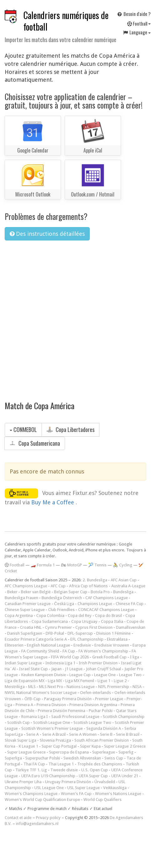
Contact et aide (18, 818)
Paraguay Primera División (68, 699)
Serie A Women (83, 734)
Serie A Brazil (54, 734)
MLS (32, 687)
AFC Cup (58, 586)
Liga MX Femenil (80, 681)
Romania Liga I (35, 717)
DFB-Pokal (55, 633)
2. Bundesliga (95, 580)
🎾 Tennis (97, 565)
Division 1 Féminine (113, 633)
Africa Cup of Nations (88, 586)
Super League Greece (26, 752)
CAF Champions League (107, 598)
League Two (130, 675)
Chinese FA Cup (130, 604)
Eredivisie (82, 645)
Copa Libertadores (70, 429)
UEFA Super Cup (93, 776)
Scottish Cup (18, 723)
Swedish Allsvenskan (82, 758)
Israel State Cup (33, 669)
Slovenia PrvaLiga (55, 740)
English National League (48, 645)
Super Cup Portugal (59, 746)
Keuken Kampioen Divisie (44, 675)
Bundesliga (123, 592)
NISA (137, 687)
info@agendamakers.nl (37, 824)
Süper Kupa (90, 746)
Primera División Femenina (62, 711)
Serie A (33, 734)
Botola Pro (100, 592)
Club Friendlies (61, 610)
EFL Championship (87, 639)
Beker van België (36, 592)
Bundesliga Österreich (62, 598)
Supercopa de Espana (69, 752)
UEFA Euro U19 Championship (48, 776)
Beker (12, 592)
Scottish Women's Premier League (52, 728)
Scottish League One (52, 723)
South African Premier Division (102, 740)
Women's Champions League (31, 794)
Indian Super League (23, 663)
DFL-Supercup (80, 633)
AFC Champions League (26, 586)
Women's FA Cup (76, 794)
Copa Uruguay (84, 621)
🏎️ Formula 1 (43, 565)
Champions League (95, 604)
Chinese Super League (25, 610)
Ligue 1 (104, 681)
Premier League (109, 699)
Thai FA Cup (34, 764)
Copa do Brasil (108, 616)
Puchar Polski (101, 711)
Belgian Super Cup (71, 592)
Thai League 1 (61, 764)
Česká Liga (64, 604)
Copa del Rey (80, 616)
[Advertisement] (68, 317)
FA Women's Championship (103, 651)
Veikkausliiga (115, 788)
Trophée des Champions (100, 764)
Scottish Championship (124, 717)
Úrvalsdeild (105, 782)
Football (15, 565)
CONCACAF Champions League (106, 610)
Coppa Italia (112, 621)
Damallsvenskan (131, 627)
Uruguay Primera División (68, 782)
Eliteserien (14, 645)
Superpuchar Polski (43, 758)
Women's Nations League (118, 794)
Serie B (106, 734)
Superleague (104, 752)
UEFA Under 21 (125, 776)
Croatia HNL (31, 627)
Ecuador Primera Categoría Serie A (36, 639)
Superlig (126, 752)
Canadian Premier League (28, 604)
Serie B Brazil (128, 734)
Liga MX (55, 681)
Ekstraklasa (117, 639)
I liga (135, 657)
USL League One (49, 788)
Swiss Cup (114, 758)
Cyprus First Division (94, 627)
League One (105, 675)
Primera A (24, 705)
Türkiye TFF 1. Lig (31, 770)
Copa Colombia (50, 616)
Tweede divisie (64, 770)
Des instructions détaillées (47, 234)
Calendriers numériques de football (66, 21)
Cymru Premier (58, 627)
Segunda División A (104, 728)
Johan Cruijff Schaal (103, 669)
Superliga (13, 758)
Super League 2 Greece (125, 746)
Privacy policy (48, 818)
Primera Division (51, 705)
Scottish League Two (92, 723)
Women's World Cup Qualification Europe (42, 800)
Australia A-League (128, 586)
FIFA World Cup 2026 (70, 657)
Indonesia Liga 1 (60, 663)
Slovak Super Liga (20, 740)
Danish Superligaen (25, 633)
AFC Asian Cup (124, 580)
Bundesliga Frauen (21, 598)
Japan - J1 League (67, 669)
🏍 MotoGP (71, 565)
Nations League (81, 687)
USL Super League (83, 788)
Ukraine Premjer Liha (23, 782)
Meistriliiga (15, 687)
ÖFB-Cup (33, 699)
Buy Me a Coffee (53, 502)
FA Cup (69, 651)
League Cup (80, 675)
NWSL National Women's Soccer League (41, 693)
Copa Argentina (19, 616)
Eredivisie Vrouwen (112, 645)
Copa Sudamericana (35, 443)
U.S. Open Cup (95, 770)
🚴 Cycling (123, 565)
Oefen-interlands (96, 693)
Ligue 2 (120, 681)
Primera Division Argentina (93, 705)
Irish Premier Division (98, 663)
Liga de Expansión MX (25, 681)
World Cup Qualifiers (103, 800)
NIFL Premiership (114, 687)
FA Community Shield (40, 651)
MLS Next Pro (51, 687)
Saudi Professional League (75, 717)
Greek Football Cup (109, 657)
